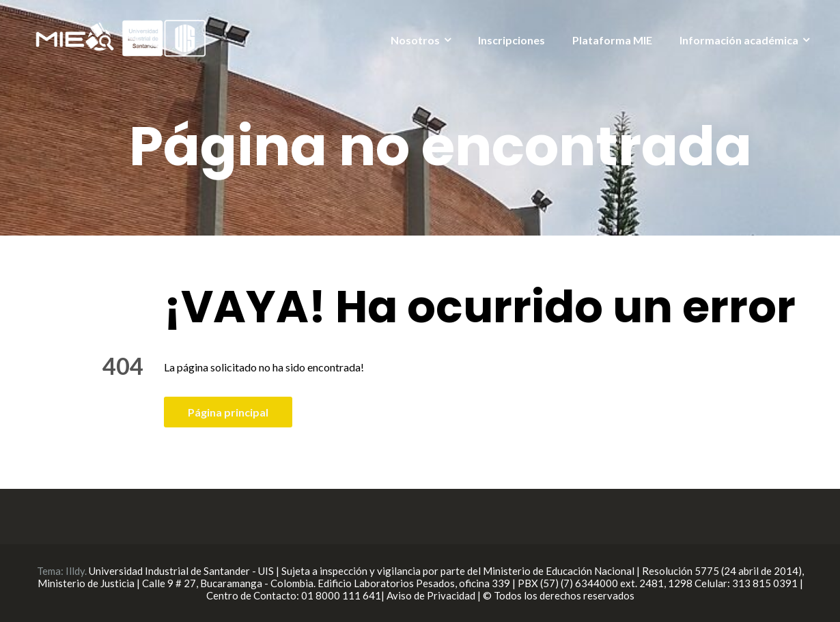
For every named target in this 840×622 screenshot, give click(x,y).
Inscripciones (512, 40)
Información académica (739, 40)
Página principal (228, 412)
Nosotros (415, 40)
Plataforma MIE (612, 40)
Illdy (75, 571)
